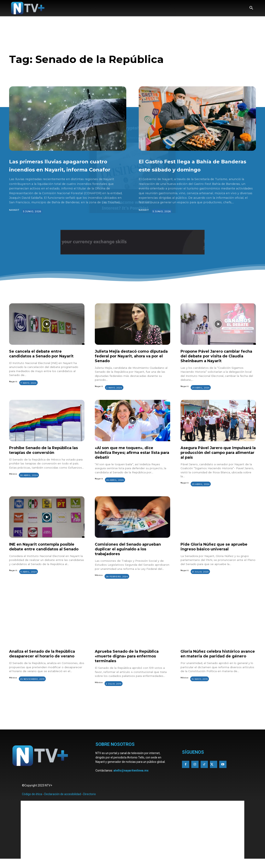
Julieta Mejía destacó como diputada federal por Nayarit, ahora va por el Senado (127, 364)
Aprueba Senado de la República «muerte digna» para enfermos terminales (131, 664)
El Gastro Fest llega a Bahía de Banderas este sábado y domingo (195, 169)
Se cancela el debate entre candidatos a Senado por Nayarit (45, 362)
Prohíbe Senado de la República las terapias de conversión (44, 458)
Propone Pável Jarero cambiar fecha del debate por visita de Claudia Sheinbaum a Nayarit (214, 364)
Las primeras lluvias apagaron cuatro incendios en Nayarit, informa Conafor (64, 169)
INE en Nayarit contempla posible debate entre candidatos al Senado (46, 557)
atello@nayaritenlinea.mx (131, 779)
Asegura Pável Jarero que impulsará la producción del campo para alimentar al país (213, 461)
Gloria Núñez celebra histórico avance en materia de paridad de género (217, 664)
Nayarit (15, 218)
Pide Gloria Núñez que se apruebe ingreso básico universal (218, 555)
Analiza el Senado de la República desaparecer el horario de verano (46, 662)
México (13, 482)
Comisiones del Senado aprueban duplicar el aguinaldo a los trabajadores (132, 557)
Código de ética (32, 802)
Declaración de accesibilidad (63, 802)
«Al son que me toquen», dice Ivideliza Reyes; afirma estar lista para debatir (131, 461)
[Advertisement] (132, 725)
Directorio (90, 802)
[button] (251, 8)
